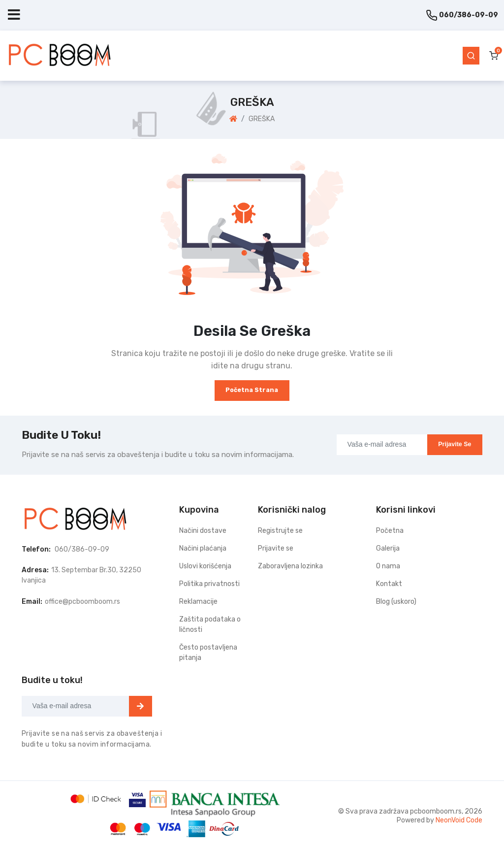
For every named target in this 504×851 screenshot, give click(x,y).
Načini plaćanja (203, 548)
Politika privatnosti (209, 584)
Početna (390, 531)
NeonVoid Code (459, 820)
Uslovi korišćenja (205, 566)
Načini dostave (203, 531)
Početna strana (252, 390)
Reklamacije (198, 602)
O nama (388, 566)
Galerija (388, 548)
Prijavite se (455, 444)
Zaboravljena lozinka (290, 566)
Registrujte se (280, 531)
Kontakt (389, 584)
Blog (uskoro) (396, 602)
